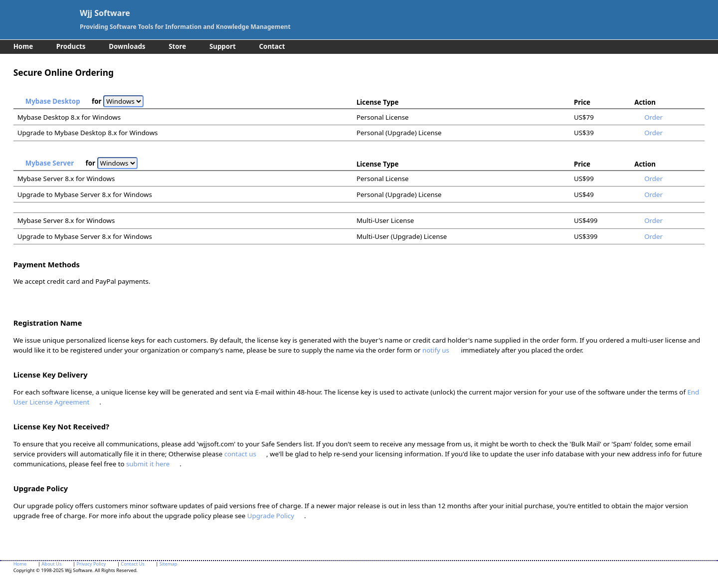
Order (653, 117)
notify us (436, 350)
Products (71, 46)
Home (23, 46)
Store (177, 46)
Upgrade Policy (271, 516)
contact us (240, 454)
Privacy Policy (91, 564)
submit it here (148, 464)
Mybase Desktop (53, 101)
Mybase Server (50, 163)
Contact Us (132, 564)
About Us (51, 564)
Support (223, 46)
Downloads (127, 46)
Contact (272, 46)
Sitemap (169, 564)
